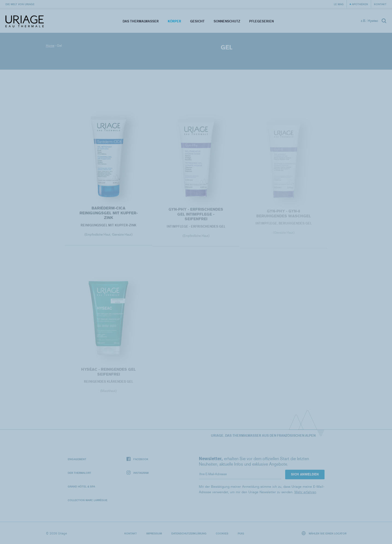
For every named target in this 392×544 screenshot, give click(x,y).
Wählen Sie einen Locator (324, 533)
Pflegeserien (261, 21)
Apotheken (360, 4)
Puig (241, 533)
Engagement (77, 459)
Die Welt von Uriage (20, 4)
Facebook (137, 459)
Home (50, 46)
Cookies (222, 533)
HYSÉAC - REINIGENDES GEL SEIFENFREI (108, 373)
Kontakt (380, 4)
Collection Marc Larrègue (88, 500)
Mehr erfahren (305, 492)
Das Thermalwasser (141, 21)
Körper (174, 21)
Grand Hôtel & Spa (81, 486)
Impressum (154, 533)
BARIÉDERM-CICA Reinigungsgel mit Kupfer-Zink (109, 214)
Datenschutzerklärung (189, 533)
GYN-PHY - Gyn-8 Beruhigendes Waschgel (284, 215)
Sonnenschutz (227, 21)
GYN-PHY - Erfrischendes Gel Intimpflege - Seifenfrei (196, 215)
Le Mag (339, 4)
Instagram (138, 473)
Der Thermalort (79, 473)
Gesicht (197, 21)
